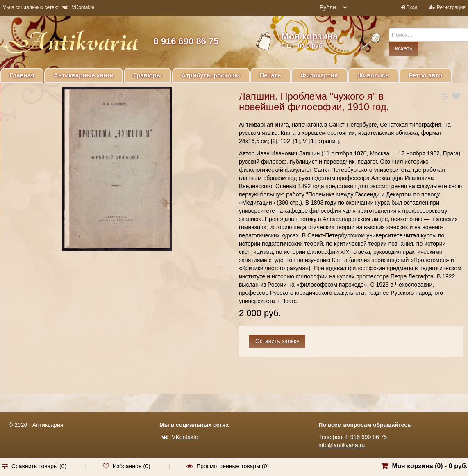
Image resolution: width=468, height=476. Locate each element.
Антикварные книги (84, 75)
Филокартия (319, 75)
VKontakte (78, 7)
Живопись (374, 75)
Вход (412, 7)
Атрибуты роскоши (211, 75)
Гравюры (147, 75)
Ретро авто (425, 75)
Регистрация (451, 7)
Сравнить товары (35, 466)
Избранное (127, 466)
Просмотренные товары (228, 466)
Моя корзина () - (430, 466)
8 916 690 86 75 (186, 41)
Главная (22, 75)
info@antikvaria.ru (342, 445)
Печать (270, 75)
